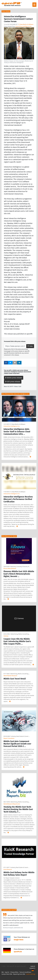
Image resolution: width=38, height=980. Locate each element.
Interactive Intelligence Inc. (24, 26)
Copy (30, 346)
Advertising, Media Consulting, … (21, 634)
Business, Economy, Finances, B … (20, 567)
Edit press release (13, 382)
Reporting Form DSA (19, 974)
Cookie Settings (31, 974)
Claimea (6, 636)
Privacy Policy (14, 972)
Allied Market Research (10, 676)
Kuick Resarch (8, 869)
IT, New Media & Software (26, 24)
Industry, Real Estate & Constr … (20, 736)
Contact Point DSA (7, 974)
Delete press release (14, 378)
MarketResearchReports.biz (12, 804)
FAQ (3, 972)
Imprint (7, 972)
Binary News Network (10, 568)
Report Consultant (9, 738)
